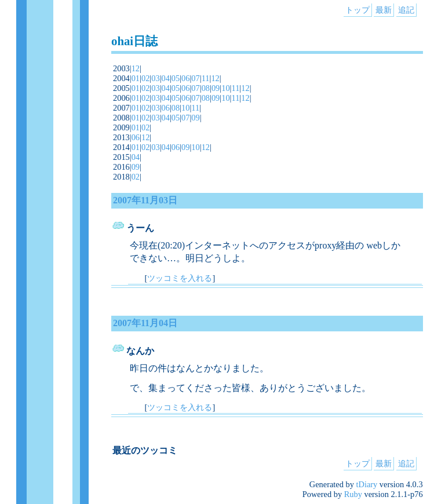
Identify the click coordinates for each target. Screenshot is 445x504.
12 (136, 68)
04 (166, 78)
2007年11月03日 (145, 200)
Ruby (353, 494)
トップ (358, 10)
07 (195, 78)
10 (225, 88)
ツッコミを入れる (180, 278)
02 (145, 78)
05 (176, 78)
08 (206, 88)
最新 (384, 10)
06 (185, 78)
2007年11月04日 (145, 323)
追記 (406, 10)
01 (136, 78)
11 (206, 78)
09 (216, 88)
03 (155, 78)
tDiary (367, 484)
